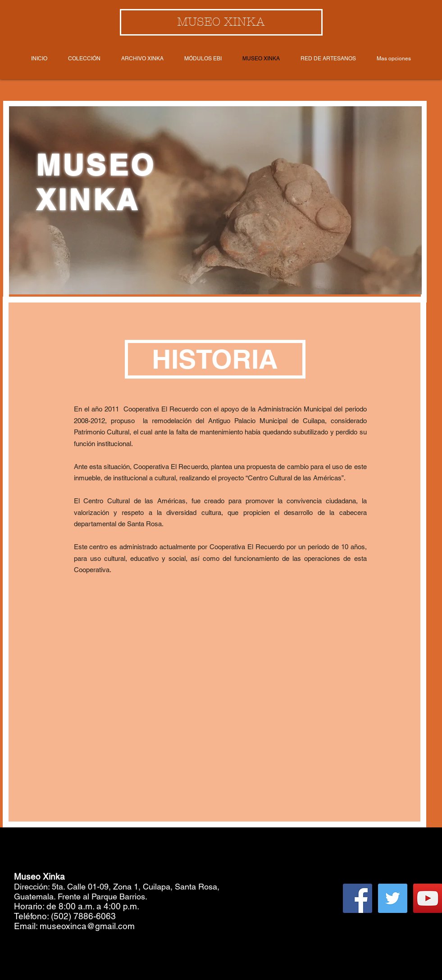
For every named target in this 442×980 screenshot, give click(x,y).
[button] (215, 359)
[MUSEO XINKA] (221, 22)
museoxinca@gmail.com (87, 926)
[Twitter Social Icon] (393, 898)
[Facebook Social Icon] (358, 898)
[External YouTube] (220, 683)
